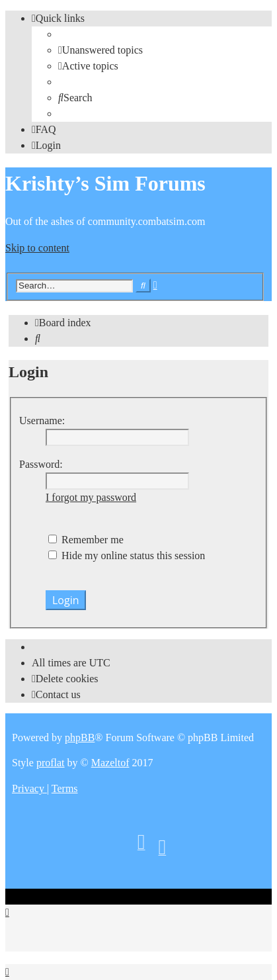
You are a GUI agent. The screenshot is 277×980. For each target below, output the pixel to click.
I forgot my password (91, 497)
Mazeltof (110, 763)
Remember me (86, 540)
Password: (41, 464)
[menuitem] (100, 50)
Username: (42, 421)
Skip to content (37, 248)
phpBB (80, 737)
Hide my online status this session (127, 556)
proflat (51, 763)
